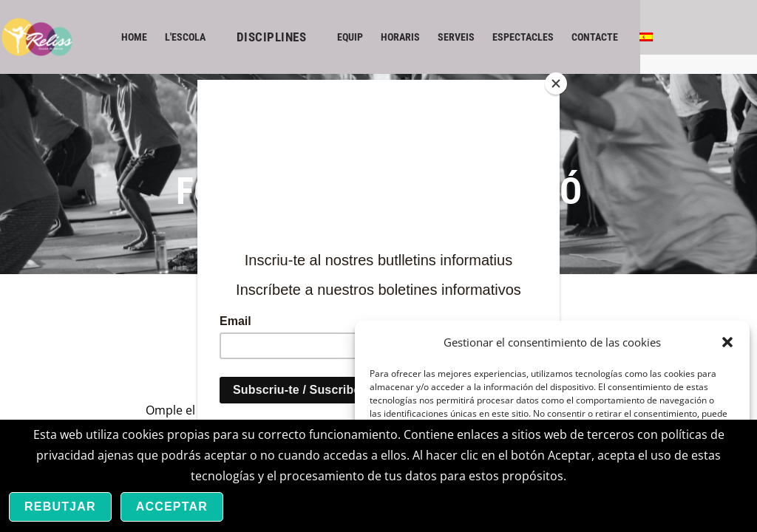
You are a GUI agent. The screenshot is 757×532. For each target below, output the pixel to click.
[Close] (556, 83)
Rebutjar (60, 507)
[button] (727, 342)
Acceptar (172, 507)
